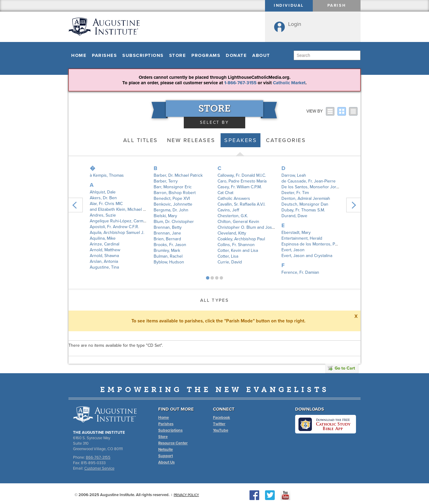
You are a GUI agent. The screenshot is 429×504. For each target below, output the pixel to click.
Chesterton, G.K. (233, 216)
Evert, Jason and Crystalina (307, 256)
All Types (214, 300)
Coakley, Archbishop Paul (241, 239)
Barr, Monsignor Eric (173, 187)
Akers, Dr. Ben (103, 198)
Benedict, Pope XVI (172, 198)
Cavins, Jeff (228, 210)
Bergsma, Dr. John (171, 210)
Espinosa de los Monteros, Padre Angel (319, 244)
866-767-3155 (98, 457)
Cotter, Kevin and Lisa (238, 250)
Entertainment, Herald (302, 238)
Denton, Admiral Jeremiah (306, 198)
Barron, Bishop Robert (175, 193)
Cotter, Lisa (228, 256)
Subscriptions (143, 55)
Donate (236, 55)
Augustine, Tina (104, 267)
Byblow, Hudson (169, 262)
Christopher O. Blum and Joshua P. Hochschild (262, 227)
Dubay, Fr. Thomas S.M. (303, 210)
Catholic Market (289, 83)
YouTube (221, 430)
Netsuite (166, 450)
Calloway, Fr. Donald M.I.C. (242, 175)
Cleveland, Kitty (232, 233)
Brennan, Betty (168, 227)
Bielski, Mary (165, 216)
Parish (337, 5)
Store (178, 55)
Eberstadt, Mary (296, 233)
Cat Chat (225, 193)
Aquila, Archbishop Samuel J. (117, 233)
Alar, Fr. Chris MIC (106, 204)
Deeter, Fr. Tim (295, 193)
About (261, 55)
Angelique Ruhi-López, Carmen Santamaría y (131, 221)
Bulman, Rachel (168, 256)
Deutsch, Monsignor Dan (305, 204)
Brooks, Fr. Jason (170, 245)
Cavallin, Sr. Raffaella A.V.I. (241, 204)
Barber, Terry (166, 181)
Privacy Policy (186, 495)
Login (295, 24)
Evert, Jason (293, 250)
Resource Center (173, 443)
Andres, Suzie (103, 215)
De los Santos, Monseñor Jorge (311, 187)
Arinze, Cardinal (105, 244)
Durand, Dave (294, 216)
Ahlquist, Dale (103, 192)
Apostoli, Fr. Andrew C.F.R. (114, 227)
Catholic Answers (234, 198)
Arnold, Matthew (105, 250)
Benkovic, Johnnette (173, 204)
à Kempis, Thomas (107, 175)
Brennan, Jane (167, 233)
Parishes (104, 55)
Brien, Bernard (167, 239)
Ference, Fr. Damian (300, 272)
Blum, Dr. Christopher (174, 222)
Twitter (219, 424)
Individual (289, 5)
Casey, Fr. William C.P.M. (240, 187)
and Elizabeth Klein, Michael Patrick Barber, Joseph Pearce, (145, 209)
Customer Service (99, 468)
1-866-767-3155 (240, 83)
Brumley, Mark (167, 250)
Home (79, 55)
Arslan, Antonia (104, 261)
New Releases (191, 140)
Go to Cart (341, 368)
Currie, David (230, 262)
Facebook (221, 418)
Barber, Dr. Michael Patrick (178, 175)
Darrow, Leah (294, 175)
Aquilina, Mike (103, 238)
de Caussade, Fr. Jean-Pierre (309, 181)
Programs (206, 55)
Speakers (241, 140)
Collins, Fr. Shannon (236, 245)
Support (166, 456)
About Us (166, 462)
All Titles (141, 140)
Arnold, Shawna (104, 256)
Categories (286, 140)
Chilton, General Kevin (238, 222)
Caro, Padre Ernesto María (242, 181)
